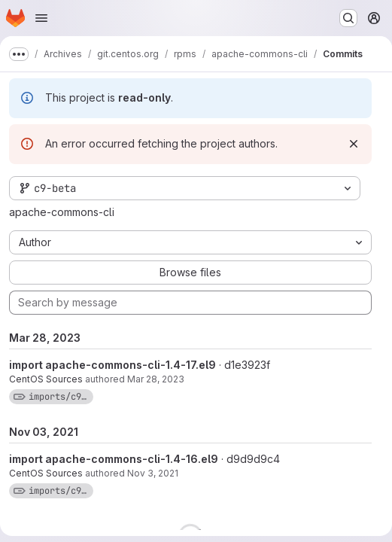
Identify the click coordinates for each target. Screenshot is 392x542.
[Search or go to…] (348, 18)
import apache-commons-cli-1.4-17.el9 (112, 365)
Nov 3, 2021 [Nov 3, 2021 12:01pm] (153, 473)
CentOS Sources (46, 379)
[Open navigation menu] (41, 18)
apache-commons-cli (62, 212)
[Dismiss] (354, 144)
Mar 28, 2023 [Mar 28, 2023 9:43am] (156, 379)
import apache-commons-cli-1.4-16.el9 (114, 459)
